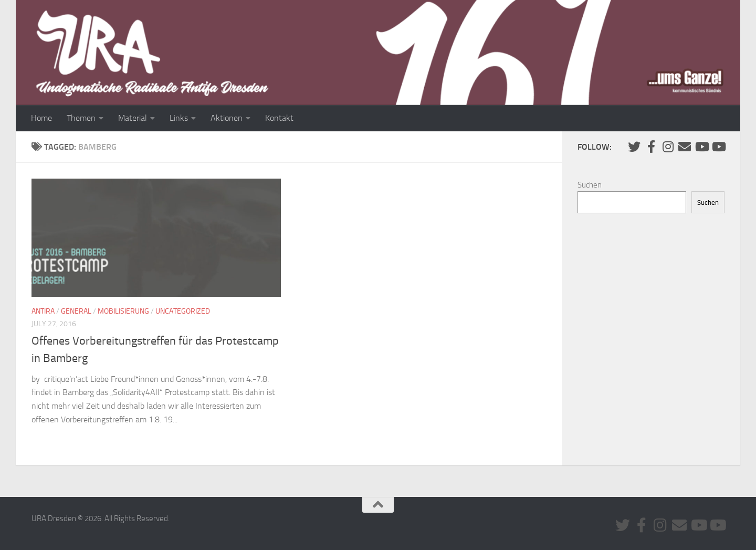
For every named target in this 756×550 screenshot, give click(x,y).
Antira (43, 311)
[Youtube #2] (718, 147)
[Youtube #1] (701, 147)
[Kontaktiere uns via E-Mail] (685, 147)
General (76, 311)
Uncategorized (183, 311)
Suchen (590, 185)
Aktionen (227, 118)
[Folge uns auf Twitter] (634, 147)
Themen (81, 118)
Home (41, 118)
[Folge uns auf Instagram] (668, 147)
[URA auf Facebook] (651, 147)
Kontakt (279, 118)
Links (179, 118)
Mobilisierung (123, 311)
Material (133, 118)
